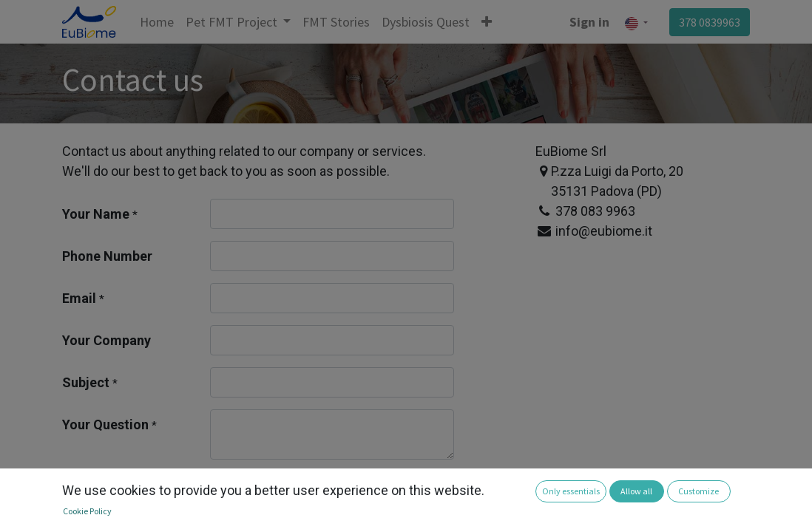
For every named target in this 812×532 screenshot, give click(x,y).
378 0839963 (710, 22)
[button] (487, 22)
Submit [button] (248, 490)
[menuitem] (157, 22)
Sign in (589, 22)
